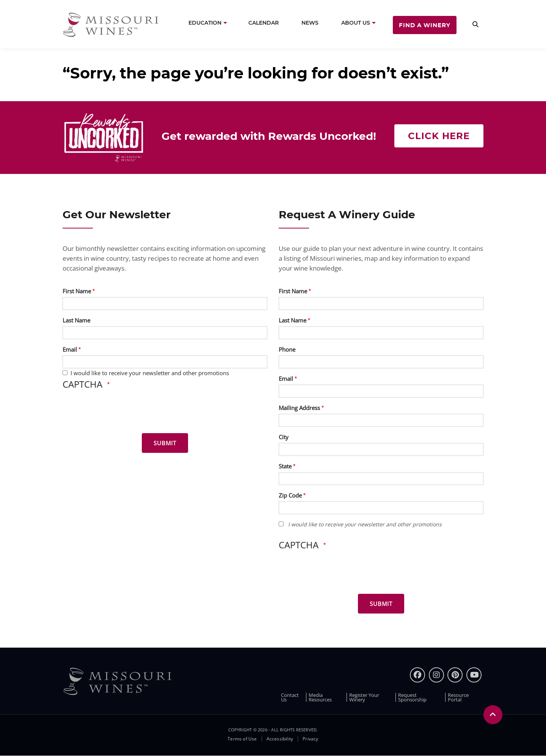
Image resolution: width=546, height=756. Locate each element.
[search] (475, 24)
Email (70, 349)
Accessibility (280, 739)
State (285, 466)
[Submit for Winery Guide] (381, 604)
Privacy (310, 739)
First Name (77, 291)
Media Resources (320, 697)
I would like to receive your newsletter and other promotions (150, 373)
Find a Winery (425, 25)
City (284, 437)
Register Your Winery (364, 697)
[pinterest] (455, 675)
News (310, 23)
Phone (287, 349)
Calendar (264, 23)
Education (205, 23)
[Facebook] (417, 675)
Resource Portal (458, 697)
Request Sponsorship (412, 697)
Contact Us (290, 697)
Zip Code (290, 495)
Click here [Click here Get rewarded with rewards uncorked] (439, 136)
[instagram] (436, 675)
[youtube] (474, 675)
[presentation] (120, 413)
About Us (356, 23)
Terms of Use (242, 739)
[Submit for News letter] (165, 443)
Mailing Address (299, 408)
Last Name (76, 320)
